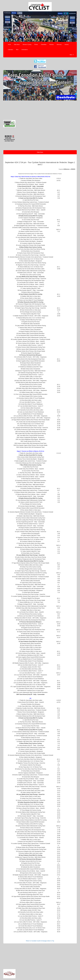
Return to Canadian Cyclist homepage (36, 941)
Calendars (11, 50)
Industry (67, 44)
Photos (36, 44)
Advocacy (59, 44)
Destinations (25, 50)
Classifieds (44, 44)
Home (9, 44)
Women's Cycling (27, 44)
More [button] (72, 55)
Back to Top (51, 941)
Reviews (52, 44)
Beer (17, 50)
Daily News (17, 44)
